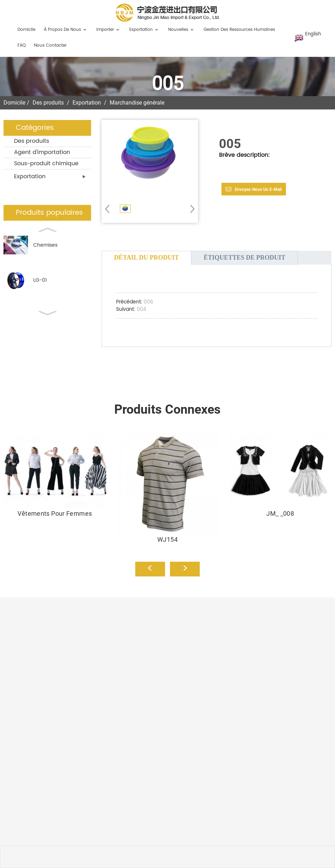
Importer (109, 30)
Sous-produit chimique (46, 163)
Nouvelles (182, 30)
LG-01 (40, 280)
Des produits (48, 103)
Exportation (145, 30)
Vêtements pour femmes (55, 513)
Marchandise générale (137, 103)
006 (148, 302)
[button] (190, 209)
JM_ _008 (280, 513)
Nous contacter (50, 45)
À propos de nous (66, 30)
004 (141, 309)
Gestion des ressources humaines (239, 30)
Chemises (45, 245)
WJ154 (167, 539)
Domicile (26, 30)
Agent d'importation (42, 152)
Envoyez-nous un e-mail (258, 189)
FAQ (22, 45)
